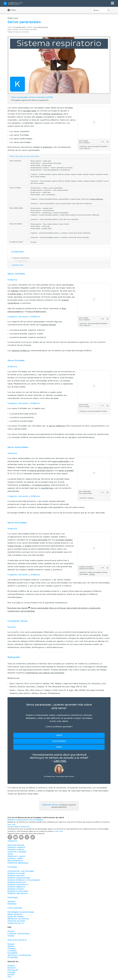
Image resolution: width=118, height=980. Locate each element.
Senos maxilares (21, 258)
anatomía (47, 147)
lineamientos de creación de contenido (45, 673)
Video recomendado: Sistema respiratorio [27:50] (32, 97)
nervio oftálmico (57, 426)
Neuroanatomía (15, 861)
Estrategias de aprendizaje (21, 912)
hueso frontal (14, 546)
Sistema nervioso (16, 876)
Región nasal (13, 18)
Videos (59, 735)
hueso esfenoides (60, 461)
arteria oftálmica (96, 199)
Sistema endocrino (17, 882)
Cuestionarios (59, 741)
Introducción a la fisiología (21, 871)
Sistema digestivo (16, 887)
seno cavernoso (46, 467)
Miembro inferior (16, 849)
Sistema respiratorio (18, 884)
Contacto (12, 951)
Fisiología (12, 867)
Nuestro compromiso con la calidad (25, 820)
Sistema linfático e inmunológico (24, 880)
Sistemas (12, 904)
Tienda (11, 936)
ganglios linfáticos (21, 351)
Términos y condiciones (19, 955)
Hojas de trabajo (16, 916)
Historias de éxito (16, 921)
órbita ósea (15, 294)
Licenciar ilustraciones (19, 934)
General (11, 902)
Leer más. (60, 761)
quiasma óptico (42, 485)
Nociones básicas (16, 845)
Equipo (11, 944)
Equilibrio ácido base (18, 891)
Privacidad (13, 957)
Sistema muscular (16, 873)
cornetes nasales (64, 540)
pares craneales (66, 471)
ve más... (92, 574)
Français (12, 972)
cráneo (39, 117)
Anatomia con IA (16, 923)
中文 (9, 977)
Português (13, 970)
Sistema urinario (16, 889)
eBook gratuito (15, 914)
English (11, 966)
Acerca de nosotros (17, 940)
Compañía (12, 953)
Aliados (11, 946)
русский (11, 974)
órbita (28, 546)
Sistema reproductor (18, 893)
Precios (11, 931)
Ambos (59, 747)
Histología (13, 897)
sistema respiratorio (53, 114)
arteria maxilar (49, 325)
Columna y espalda (17, 852)
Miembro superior (17, 847)
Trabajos (12, 948)
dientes (15, 291)
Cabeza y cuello (15, 858)
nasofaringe (47, 488)
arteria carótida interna (41, 471)
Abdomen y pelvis (16, 856)
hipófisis (26, 485)
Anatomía (23, 261)
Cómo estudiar (15, 908)
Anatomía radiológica (18, 863)
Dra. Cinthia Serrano (41, 27)
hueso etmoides (39, 540)
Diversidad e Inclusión (18, 827)
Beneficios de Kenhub (18, 919)
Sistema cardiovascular (19, 878)
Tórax (10, 854)
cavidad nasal (30, 111)
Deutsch (12, 968)
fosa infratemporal (37, 312)
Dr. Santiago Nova (19, 27)
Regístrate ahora (49, 805)
